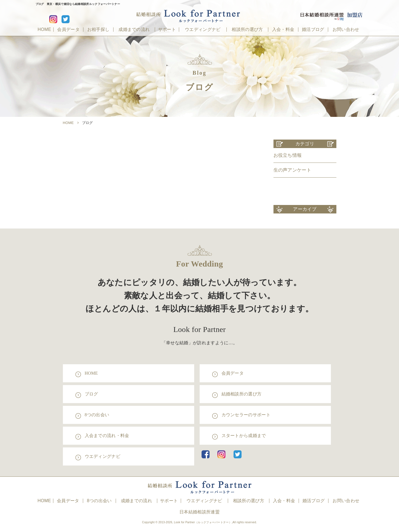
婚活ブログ (313, 29)
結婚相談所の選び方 (242, 394)
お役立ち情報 (288, 155)
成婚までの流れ (134, 29)
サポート (167, 29)
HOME (44, 29)
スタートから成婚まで (244, 436)
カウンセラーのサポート (246, 415)
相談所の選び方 (247, 29)
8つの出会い (97, 415)
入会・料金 (283, 29)
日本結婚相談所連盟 (199, 512)
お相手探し (98, 29)
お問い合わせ (346, 29)
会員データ (68, 29)
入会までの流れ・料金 (107, 436)
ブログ (91, 394)
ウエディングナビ (203, 29)
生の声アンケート (292, 170)
